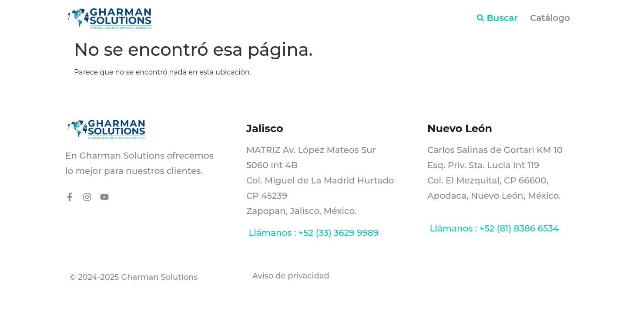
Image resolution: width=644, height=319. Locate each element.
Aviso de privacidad (292, 276)
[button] (480, 18)
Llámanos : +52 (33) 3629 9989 (312, 233)
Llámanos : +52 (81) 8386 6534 (493, 228)
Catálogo (550, 18)
